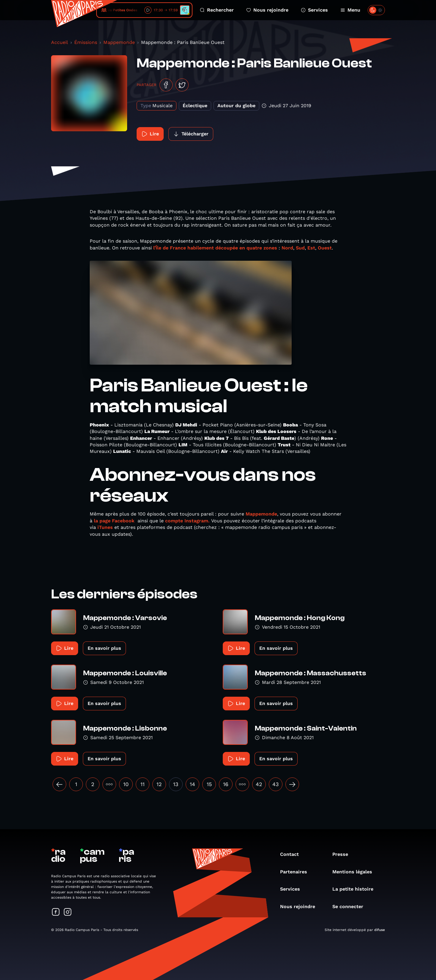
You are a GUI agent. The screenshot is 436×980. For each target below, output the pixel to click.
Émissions (86, 42)
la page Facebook (114, 521)
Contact (292, 854)
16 (226, 784)
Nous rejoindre (267, 10)
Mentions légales (355, 872)
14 (192, 784)
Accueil (60, 42)
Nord (287, 248)
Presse (343, 854)
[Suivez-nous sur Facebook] (56, 912)
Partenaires (297, 872)
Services (314, 10)
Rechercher (217, 10)
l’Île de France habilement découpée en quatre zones (216, 248)
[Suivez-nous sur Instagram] (68, 912)
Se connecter (351, 907)
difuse (380, 930)
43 (276, 784)
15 (209, 784)
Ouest (325, 248)
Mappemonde (119, 42)
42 (259, 784)
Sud (300, 248)
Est (311, 248)
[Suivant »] (292, 784)
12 (159, 784)
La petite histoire (356, 889)
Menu (350, 10)
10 (126, 784)
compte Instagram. (187, 521)
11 (143, 784)
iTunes (105, 527)
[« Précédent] (59, 784)
